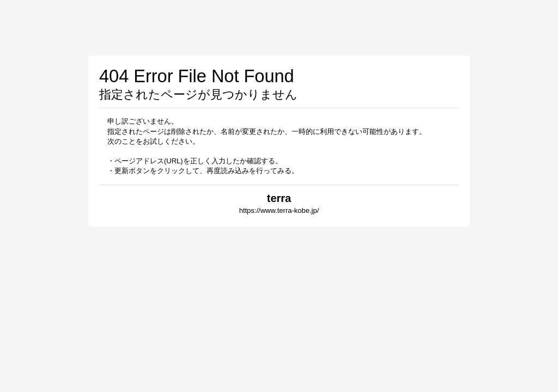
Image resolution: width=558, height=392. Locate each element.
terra (279, 198)
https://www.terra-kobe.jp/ (279, 210)
